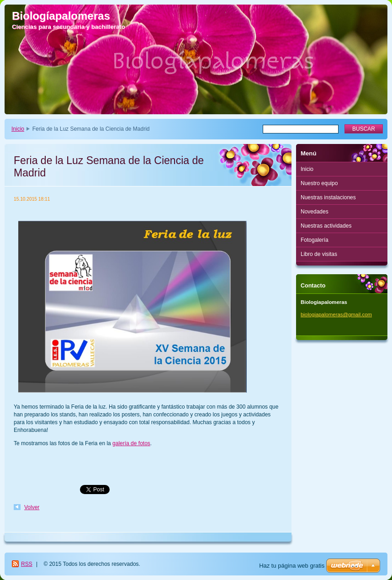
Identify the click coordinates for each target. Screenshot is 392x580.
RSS (27, 564)
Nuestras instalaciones (328, 197)
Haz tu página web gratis (292, 566)
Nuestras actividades (326, 226)
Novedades (315, 212)
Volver (32, 507)
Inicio (18, 129)
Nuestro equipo (319, 183)
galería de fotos (131, 443)
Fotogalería (315, 240)
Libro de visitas (319, 254)
